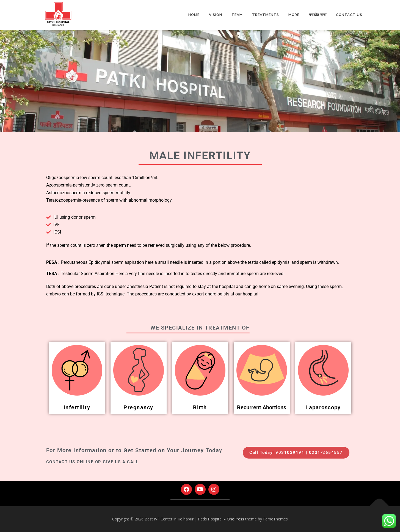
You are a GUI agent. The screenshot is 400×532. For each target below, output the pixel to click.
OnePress (235, 519)
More (294, 15)
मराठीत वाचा (318, 15)
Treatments (266, 15)
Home (194, 15)
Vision (216, 15)
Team (237, 15)
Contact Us (349, 15)
